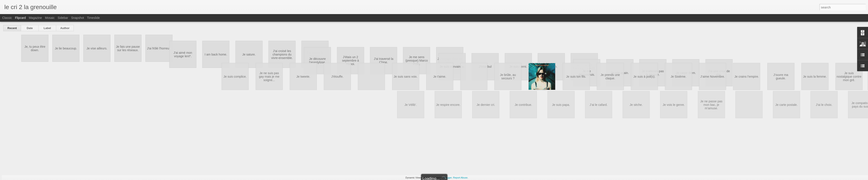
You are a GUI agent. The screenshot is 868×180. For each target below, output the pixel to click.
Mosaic (50, 18)
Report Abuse (460, 178)
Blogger (448, 178)
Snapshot (78, 18)
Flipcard (20, 18)
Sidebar (63, 18)
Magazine (35, 18)
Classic (7, 18)
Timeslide (93, 18)
